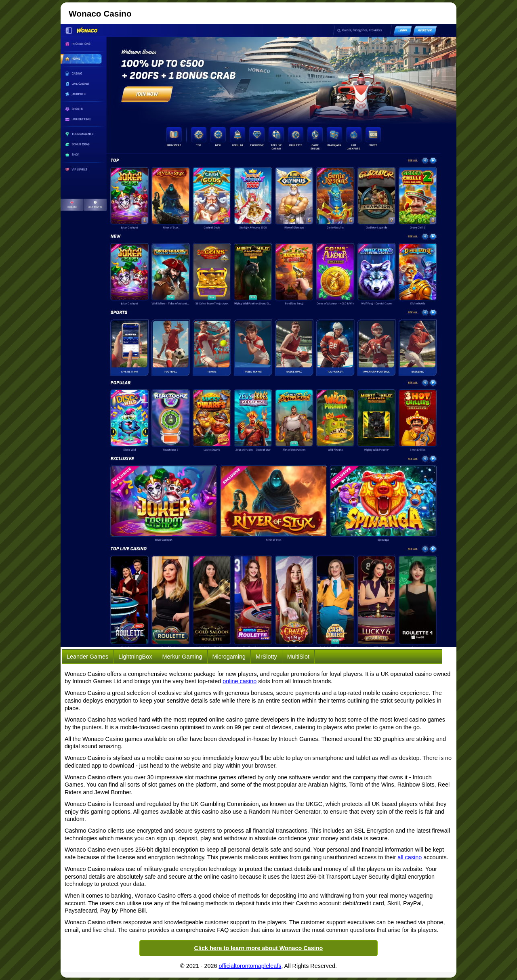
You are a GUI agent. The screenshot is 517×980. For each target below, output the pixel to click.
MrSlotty (266, 657)
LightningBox (135, 657)
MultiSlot (298, 657)
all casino (410, 857)
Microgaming (229, 657)
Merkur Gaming (182, 657)
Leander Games (87, 657)
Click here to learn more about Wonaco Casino (259, 948)
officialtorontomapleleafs (250, 966)
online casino (240, 681)
